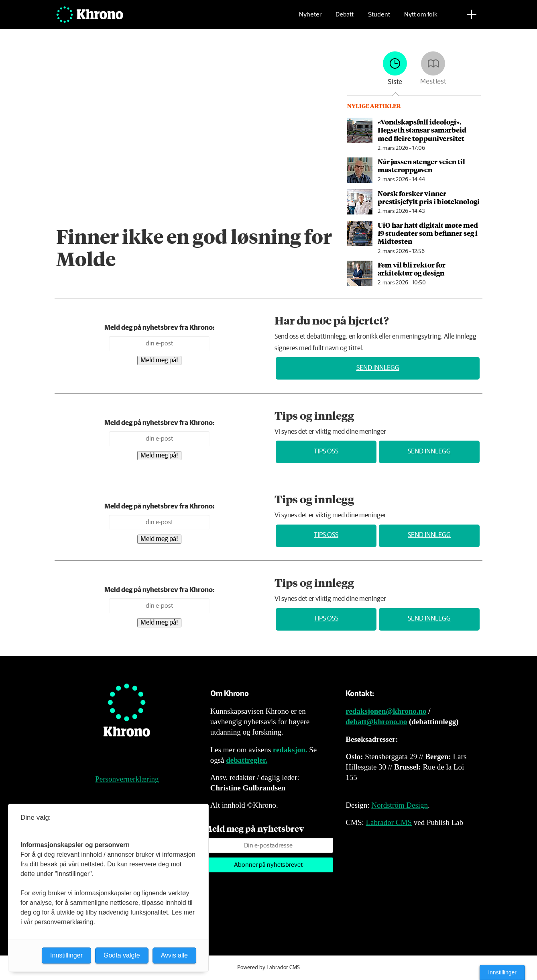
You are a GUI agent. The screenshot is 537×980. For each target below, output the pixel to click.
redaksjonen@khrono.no (386, 711)
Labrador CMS (389, 822)
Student (379, 18)
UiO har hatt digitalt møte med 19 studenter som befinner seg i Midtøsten (428, 233)
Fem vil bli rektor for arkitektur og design (412, 269)
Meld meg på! (159, 360)
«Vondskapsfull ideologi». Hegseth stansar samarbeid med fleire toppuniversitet (422, 130)
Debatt (345, 18)
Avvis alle (174, 955)
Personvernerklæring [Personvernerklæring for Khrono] (127, 779)
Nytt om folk (421, 18)
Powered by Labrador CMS (268, 968)
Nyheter (310, 18)
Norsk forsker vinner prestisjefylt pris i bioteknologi (429, 197)
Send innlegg (378, 368)
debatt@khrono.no (376, 722)
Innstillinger (502, 972)
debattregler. (247, 760)
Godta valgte (122, 955)
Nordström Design (400, 805)
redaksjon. (290, 750)
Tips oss (326, 452)
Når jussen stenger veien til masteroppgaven (421, 165)
